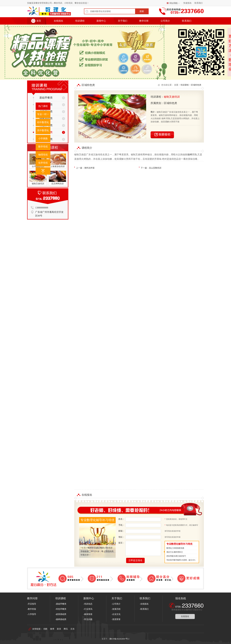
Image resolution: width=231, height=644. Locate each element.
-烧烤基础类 (61, 619)
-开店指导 (32, 604)
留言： (122, 543)
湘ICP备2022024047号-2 (119, 639)
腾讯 (66, 629)
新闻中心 (101, 21)
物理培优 (43, 155)
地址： (122, 537)
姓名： (122, 519)
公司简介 (165, 21)
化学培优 (43, 163)
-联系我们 (144, 609)
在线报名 (58, 21)
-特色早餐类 (61, 609)
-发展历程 (116, 609)
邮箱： (122, 531)
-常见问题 (88, 619)
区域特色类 (196, 85)
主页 (176, 85)
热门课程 (43, 106)
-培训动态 (88, 604)
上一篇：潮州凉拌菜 (85, 168)
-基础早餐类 (61, 604)
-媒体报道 (88, 614)
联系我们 (199, 3)
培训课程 (80, 21)
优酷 (45, 629)
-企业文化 (116, 614)
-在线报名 (144, 604)
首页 (39, 21)
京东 (72, 629)
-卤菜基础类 (61, 614)
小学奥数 (43, 138)
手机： (122, 525)
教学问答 (144, 21)
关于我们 (123, 21)
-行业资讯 (88, 609)
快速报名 (188, 3)
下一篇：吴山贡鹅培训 (151, 168)
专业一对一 (43, 114)
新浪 (59, 629)
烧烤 (190, 155)
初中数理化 (43, 122)
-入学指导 (32, 614)
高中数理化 (43, 130)
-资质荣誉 (116, 619)
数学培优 (43, 147)
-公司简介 (116, 604)
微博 (52, 629)
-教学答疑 (32, 609)
